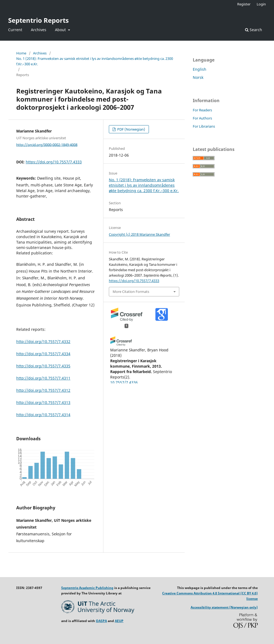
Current (15, 30)
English (200, 69)
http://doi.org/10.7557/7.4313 (43, 402)
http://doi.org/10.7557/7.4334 (43, 354)
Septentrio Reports (38, 20)
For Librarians (204, 126)
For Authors (202, 118)
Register (244, 4)
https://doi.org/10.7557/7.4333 (54, 162)
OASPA (101, 621)
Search (254, 30)
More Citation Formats (131, 292)
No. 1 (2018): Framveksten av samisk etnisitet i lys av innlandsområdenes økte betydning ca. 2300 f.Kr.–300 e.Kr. (95, 61)
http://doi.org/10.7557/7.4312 (43, 390)
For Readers (202, 110)
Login (261, 4)
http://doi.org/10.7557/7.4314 (43, 415)
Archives (39, 30)
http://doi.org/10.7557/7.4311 (43, 378)
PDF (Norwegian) (131, 129)
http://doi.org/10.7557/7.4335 (43, 366)
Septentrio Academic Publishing (87, 588)
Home (21, 53)
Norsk (198, 77)
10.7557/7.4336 (124, 382)
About (61, 30)
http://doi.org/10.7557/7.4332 (43, 342)
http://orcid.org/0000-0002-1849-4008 (47, 144)
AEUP (119, 621)
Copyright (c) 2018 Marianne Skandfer (139, 234)
